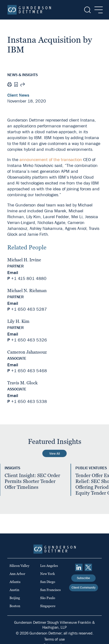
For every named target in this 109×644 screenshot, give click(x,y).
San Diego (48, 582)
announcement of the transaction (51, 160)
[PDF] (16, 85)
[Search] (87, 10)
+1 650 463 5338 (29, 402)
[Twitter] (88, 567)
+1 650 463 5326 (29, 340)
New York (48, 574)
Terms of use (54, 639)
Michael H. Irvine (24, 260)
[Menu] (97, 10)
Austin (14, 590)
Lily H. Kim (18, 321)
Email (13, 273)
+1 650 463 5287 (29, 309)
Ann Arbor (17, 574)
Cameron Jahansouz (27, 352)
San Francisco (50, 590)
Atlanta (15, 582)
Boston (15, 606)
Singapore (48, 606)
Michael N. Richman (27, 291)
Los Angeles (49, 566)
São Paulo (48, 598)
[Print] (9, 85)
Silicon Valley (19, 566)
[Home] (29, 10)
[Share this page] (23, 85)
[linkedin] (79, 567)
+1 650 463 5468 (29, 371)
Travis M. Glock (23, 383)
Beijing (15, 598)
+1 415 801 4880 (29, 279)
